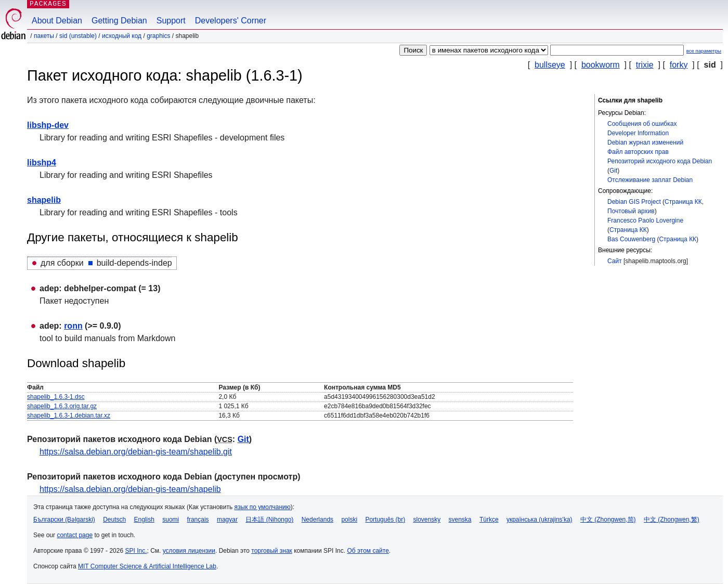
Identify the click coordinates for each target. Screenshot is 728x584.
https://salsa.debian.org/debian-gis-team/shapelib (130, 489)
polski (349, 520)
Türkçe (489, 520)
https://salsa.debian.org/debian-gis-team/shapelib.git (136, 452)
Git (613, 171)
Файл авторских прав (638, 152)
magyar (227, 520)
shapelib (44, 200)
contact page (75, 535)
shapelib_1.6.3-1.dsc (56, 397)
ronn (73, 326)
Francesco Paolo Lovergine (645, 220)
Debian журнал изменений (645, 142)
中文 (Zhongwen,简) (608, 520)
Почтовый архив (631, 211)
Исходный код (122, 36)
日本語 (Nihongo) (269, 520)
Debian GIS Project (634, 202)
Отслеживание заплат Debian (650, 180)
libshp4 (42, 163)
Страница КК (683, 202)
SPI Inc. (136, 551)
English (144, 520)
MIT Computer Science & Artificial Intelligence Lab (147, 566)
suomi (171, 520)
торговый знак (272, 551)
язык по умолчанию (263, 507)
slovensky (427, 520)
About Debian (57, 21)
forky (679, 65)
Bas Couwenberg (631, 239)
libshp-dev (48, 125)
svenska (460, 520)
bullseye (550, 65)
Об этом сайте (368, 551)
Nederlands (317, 520)
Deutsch (114, 520)
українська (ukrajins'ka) (539, 520)
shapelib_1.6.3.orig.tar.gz (62, 406)
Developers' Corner (231, 21)
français (198, 520)
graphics (158, 36)
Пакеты (44, 36)
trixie (645, 65)
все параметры (704, 51)
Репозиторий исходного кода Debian (660, 161)
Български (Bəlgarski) (64, 520)
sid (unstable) (78, 36)
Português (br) (385, 520)
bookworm (601, 65)
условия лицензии (189, 551)
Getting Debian (119, 21)
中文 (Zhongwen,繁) (672, 520)
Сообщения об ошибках (642, 124)
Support (171, 21)
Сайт (615, 261)
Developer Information (638, 133)
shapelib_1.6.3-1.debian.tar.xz (69, 416)
